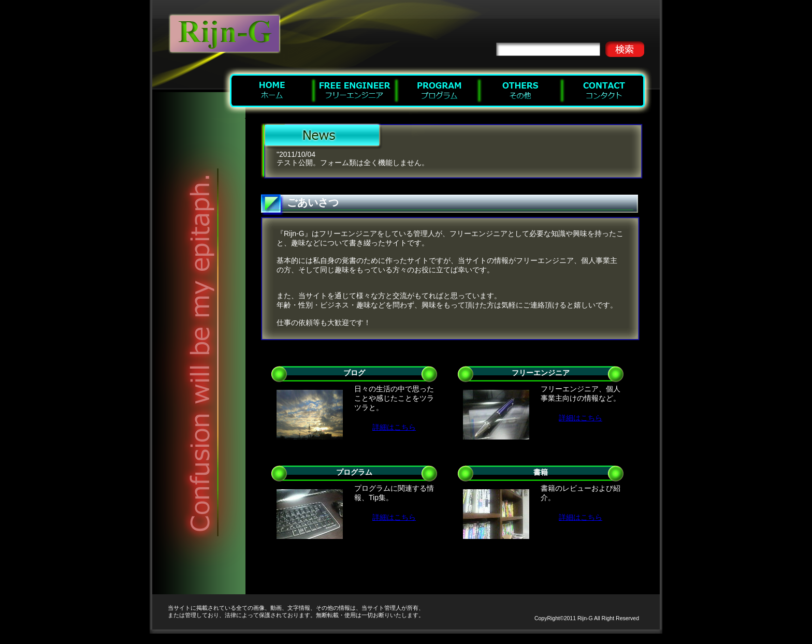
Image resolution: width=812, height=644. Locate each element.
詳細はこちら (394, 427)
